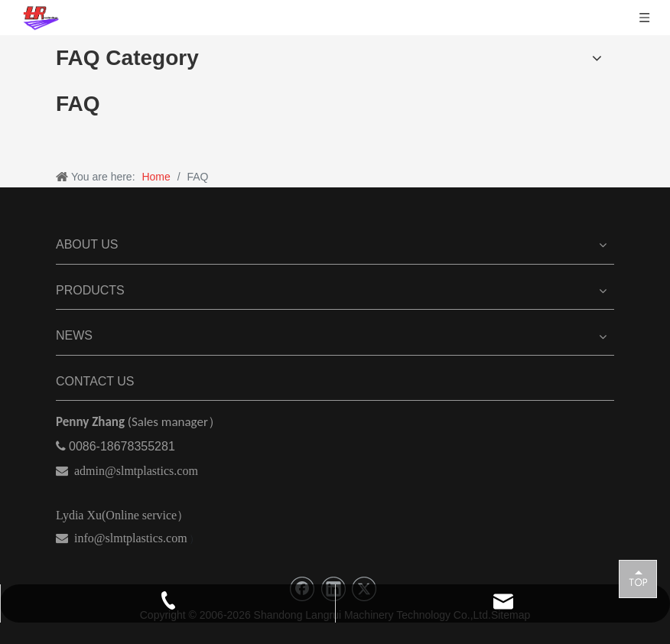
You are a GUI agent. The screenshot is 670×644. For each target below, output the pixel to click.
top (638, 578)
